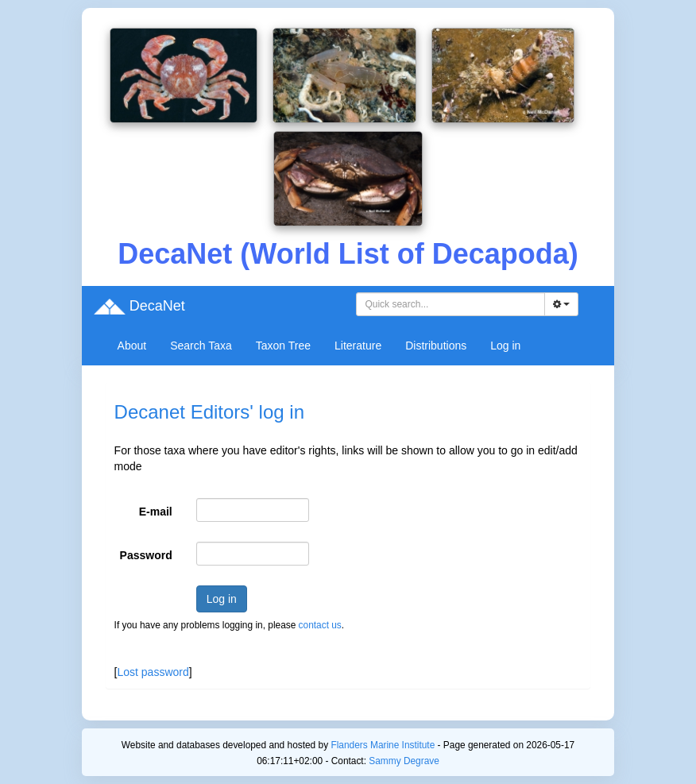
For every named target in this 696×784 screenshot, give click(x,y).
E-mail (156, 512)
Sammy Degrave (404, 761)
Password (146, 555)
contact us (320, 625)
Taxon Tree (283, 346)
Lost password (153, 672)
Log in (505, 346)
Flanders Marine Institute (383, 745)
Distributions (436, 346)
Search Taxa (201, 346)
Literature (358, 346)
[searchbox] (450, 304)
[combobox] (450, 304)
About (132, 346)
